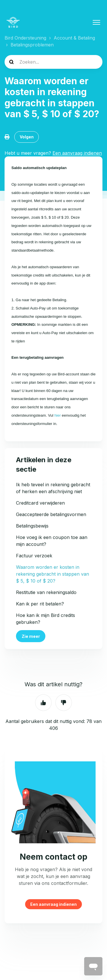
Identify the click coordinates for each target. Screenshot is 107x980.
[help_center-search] (53, 62)
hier (58, 415)
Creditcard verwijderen (40, 503)
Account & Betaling (74, 38)
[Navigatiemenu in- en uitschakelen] (96, 22)
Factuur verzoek (34, 556)
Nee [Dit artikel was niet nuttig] (64, 703)
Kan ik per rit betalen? (40, 604)
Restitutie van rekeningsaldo (46, 592)
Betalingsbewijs (32, 526)
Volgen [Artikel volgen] (27, 137)
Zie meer (31, 636)
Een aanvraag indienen (53, 904)
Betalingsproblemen (32, 45)
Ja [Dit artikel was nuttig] (43, 703)
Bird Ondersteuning (25, 38)
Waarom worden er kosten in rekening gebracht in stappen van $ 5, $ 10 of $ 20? (53, 574)
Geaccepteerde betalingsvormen (51, 514)
